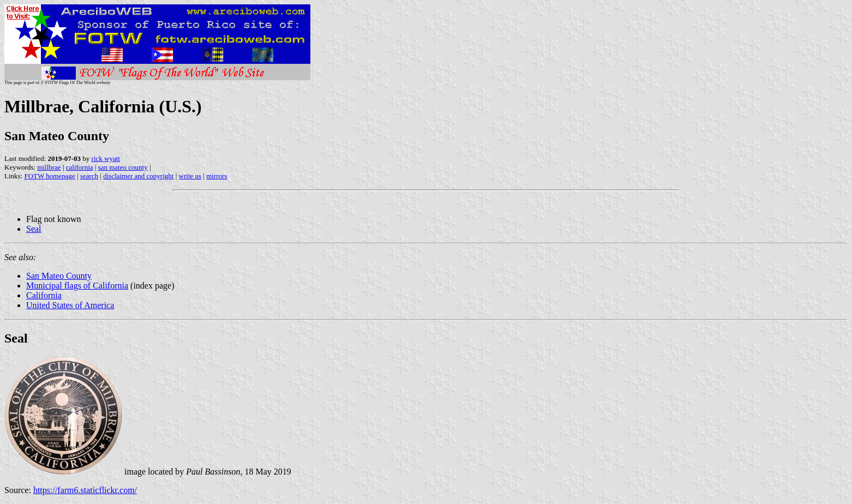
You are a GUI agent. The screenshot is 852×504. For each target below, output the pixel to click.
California (44, 295)
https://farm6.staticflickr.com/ (85, 490)
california (80, 167)
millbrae (49, 167)
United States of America (70, 305)
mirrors (217, 176)
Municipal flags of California (77, 286)
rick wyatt (106, 158)
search (89, 176)
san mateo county (123, 167)
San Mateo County (59, 276)
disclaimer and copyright (138, 176)
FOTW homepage (49, 176)
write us (190, 176)
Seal (34, 229)
